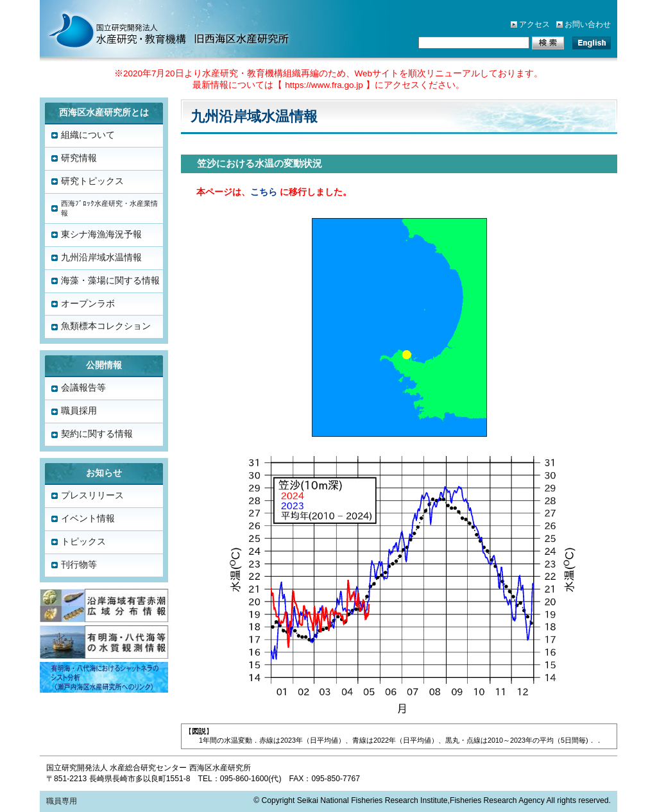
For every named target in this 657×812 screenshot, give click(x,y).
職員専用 (62, 801)
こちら (264, 192)
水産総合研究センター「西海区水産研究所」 (155, 29)
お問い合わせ (588, 24)
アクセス (534, 24)
